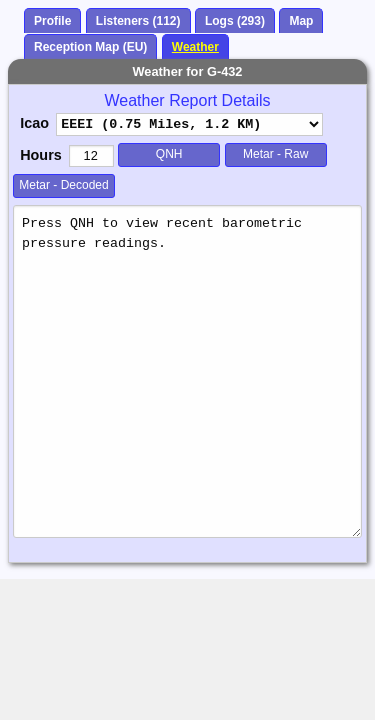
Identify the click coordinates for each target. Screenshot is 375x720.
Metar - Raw (275, 154)
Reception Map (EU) (90, 47)
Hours (41, 155)
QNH (169, 154)
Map (301, 21)
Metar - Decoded (63, 185)
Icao (34, 123)
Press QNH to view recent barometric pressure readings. (187, 371)
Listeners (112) (138, 21)
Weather (195, 47)
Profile (52, 21)
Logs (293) (235, 21)
